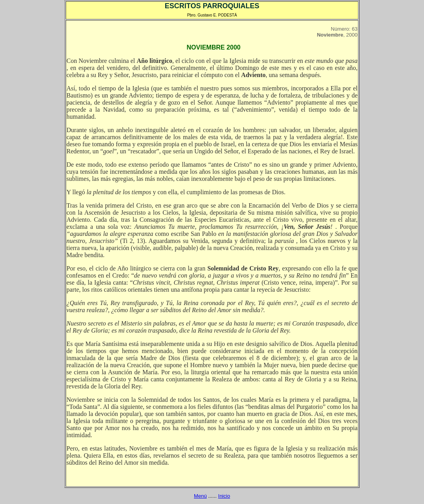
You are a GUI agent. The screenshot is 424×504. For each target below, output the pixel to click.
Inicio (224, 496)
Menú (200, 496)
